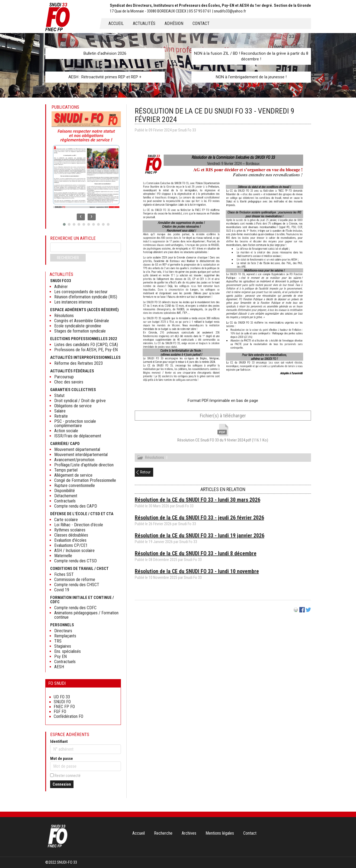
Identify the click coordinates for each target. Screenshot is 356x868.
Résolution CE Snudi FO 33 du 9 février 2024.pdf (223, 440)
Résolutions (155, 458)
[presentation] (81, 217)
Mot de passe (62, 759)
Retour (145, 473)
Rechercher (68, 258)
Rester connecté (68, 776)
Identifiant (59, 741)
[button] (64, 224)
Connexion (62, 784)
